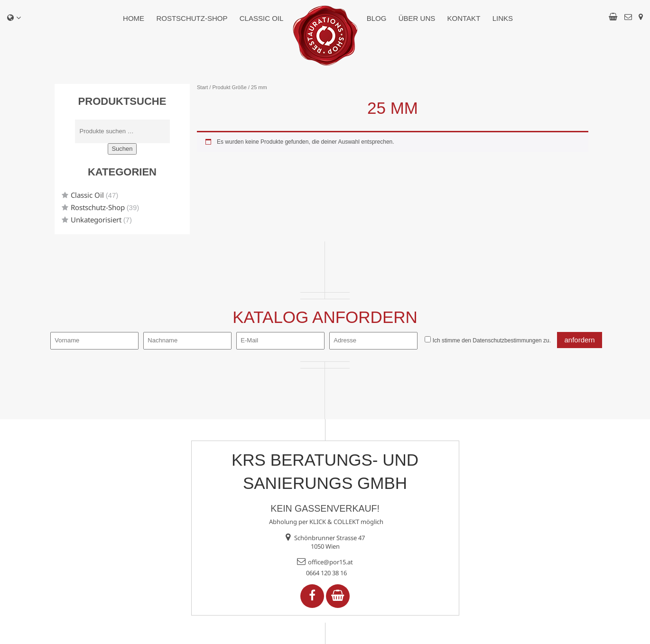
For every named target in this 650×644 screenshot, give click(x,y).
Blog (377, 18)
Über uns (417, 18)
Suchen (122, 149)
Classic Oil (262, 18)
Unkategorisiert (96, 220)
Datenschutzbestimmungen (507, 340)
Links (503, 18)
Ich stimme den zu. (492, 340)
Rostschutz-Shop (192, 18)
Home (134, 18)
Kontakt (464, 18)
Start (202, 87)
